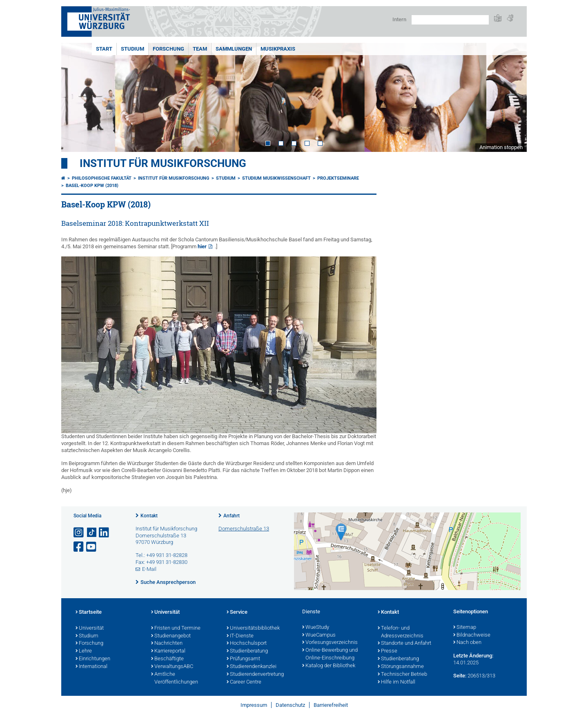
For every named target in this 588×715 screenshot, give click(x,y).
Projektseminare (338, 178)
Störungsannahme (401, 667)
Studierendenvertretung (255, 675)
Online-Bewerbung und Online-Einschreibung (330, 654)
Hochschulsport (247, 644)
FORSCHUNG (168, 49)
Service (237, 613)
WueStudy (316, 628)
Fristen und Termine (176, 628)
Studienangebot (171, 636)
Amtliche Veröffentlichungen (175, 678)
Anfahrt (232, 516)
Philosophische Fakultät (102, 178)
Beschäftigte (167, 659)
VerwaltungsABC (172, 667)
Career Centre (244, 682)
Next (512, 97)
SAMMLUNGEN (234, 49)
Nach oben (467, 643)
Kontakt (149, 516)
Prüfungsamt (243, 659)
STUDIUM (133, 49)
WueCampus (319, 635)
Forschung (89, 644)
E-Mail (149, 569)
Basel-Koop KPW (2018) (92, 186)
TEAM (200, 49)
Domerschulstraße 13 (244, 529)
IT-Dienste (240, 636)
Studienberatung (247, 651)
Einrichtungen (93, 659)
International (91, 667)
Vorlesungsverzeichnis (330, 643)
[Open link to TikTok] (92, 533)
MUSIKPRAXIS (278, 49)
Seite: (460, 676)
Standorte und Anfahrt (404, 644)
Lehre (84, 651)
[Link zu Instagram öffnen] (79, 533)
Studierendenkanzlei (252, 667)
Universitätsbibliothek (253, 628)
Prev (76, 97)
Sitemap (465, 628)
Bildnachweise (472, 635)
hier (202, 246)
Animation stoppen (501, 147)
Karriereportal (168, 651)
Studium (87, 636)
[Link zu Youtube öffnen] (92, 547)
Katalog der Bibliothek (329, 666)
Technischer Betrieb (402, 675)
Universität (90, 628)
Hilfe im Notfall (396, 682)
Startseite (89, 613)
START (104, 49)
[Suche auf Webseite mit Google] (450, 20)
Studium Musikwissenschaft (276, 178)
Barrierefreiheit (331, 705)
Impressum (254, 705)
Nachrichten (167, 644)
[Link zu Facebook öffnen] (79, 547)
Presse (388, 651)
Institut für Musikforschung (163, 163)
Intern (399, 19)
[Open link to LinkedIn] (105, 533)
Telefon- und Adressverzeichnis (401, 632)
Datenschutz (290, 705)
